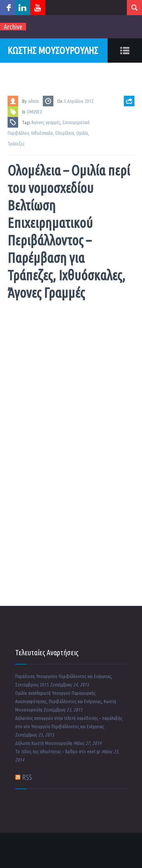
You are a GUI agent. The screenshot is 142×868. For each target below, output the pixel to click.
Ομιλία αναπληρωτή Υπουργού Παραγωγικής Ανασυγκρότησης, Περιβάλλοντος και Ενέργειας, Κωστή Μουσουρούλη (66, 701)
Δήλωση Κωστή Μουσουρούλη (44, 743)
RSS (27, 777)
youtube (38, 8)
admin (33, 101)
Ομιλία (82, 133)
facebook (8, 8)
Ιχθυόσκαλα (42, 133)
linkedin (23, 8)
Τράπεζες (16, 144)
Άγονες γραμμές (46, 122)
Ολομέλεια (64, 133)
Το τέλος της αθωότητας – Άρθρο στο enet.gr (58, 751)
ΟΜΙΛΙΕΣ (34, 112)
